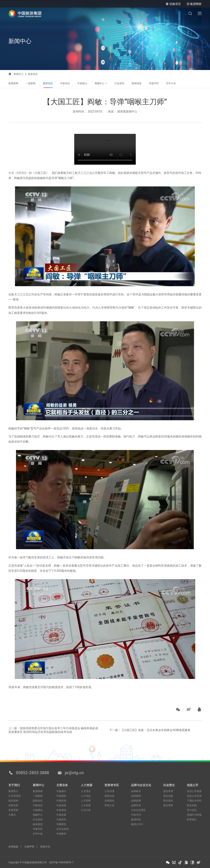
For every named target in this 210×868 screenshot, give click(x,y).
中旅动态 (65, 83)
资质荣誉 (13, 810)
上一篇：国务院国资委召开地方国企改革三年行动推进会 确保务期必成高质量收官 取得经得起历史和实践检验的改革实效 (53, 730)
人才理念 (86, 791)
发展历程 (13, 805)
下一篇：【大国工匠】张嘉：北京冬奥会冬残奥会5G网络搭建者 (150, 730)
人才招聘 (86, 801)
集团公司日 (137, 824)
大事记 (12, 815)
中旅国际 (61, 796)
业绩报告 (110, 801)
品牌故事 (136, 801)
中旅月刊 (136, 815)
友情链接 (13, 847)
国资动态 (33, 74)
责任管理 (168, 791)
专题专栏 (154, 83)
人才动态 (86, 796)
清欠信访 (192, 810)
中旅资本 (61, 820)
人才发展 (86, 805)
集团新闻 (13, 83)
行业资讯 (119, 83)
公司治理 (110, 791)
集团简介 (13, 791)
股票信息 (110, 796)
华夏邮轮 (61, 824)
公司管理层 (15, 796)
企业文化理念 (138, 810)
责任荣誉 (168, 805)
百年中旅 (171, 83)
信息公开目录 (194, 796)
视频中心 (99, 83)
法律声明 (29, 847)
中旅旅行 (61, 791)
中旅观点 (82, 83)
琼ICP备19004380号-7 (61, 862)
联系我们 (192, 820)
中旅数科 (61, 834)
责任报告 (168, 801)
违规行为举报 (194, 815)
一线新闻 (31, 83)
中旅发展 (61, 815)
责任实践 (168, 796)
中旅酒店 (61, 810)
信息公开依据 (194, 791)
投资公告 (110, 805)
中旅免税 (61, 805)
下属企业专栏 (194, 801)
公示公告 (86, 810)
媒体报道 (137, 83)
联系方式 (45, 847)
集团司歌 (136, 820)
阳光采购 (192, 805)
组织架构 (13, 801)
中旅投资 (61, 801)
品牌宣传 (136, 805)
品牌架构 (136, 796)
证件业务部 (63, 829)
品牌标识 (136, 791)
